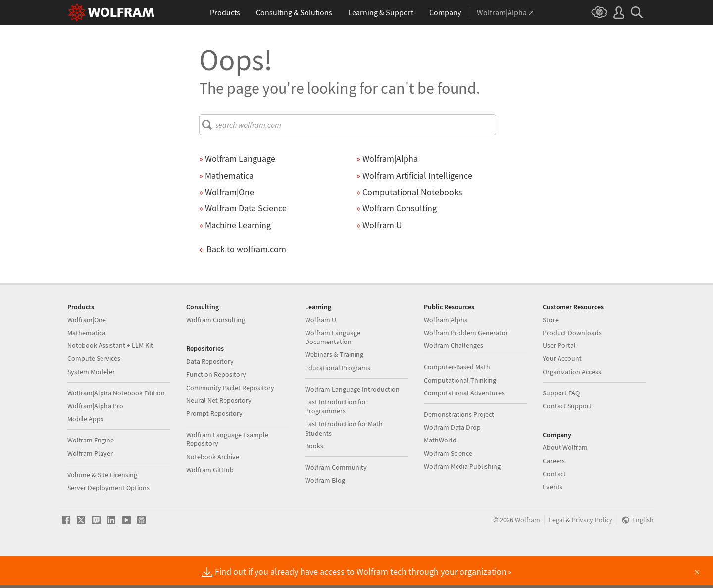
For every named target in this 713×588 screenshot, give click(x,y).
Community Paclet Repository (230, 419)
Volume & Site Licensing (102, 506)
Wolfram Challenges (454, 377)
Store (551, 351)
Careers (554, 492)
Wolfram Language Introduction (352, 421)
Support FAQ (561, 425)
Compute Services (94, 390)
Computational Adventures (464, 425)
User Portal (559, 377)
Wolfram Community (336, 499)
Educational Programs (338, 399)
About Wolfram (565, 479)
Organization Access (572, 403)
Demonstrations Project (459, 446)
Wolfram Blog (325, 512)
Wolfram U (321, 351)
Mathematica (86, 364)
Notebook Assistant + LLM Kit (110, 377)
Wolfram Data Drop (452, 459)
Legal (557, 552)
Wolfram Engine (91, 472)
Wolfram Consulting (216, 351)
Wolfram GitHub (210, 501)
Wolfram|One (87, 351)
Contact (554, 505)
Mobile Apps (85, 450)
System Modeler (91, 403)
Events (553, 518)
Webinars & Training (334, 386)
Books (314, 478)
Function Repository (216, 406)
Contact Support (567, 438)
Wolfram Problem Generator (466, 364)
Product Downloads (572, 364)
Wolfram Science (448, 485)
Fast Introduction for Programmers (336, 438)
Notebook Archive (213, 489)
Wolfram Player (90, 485)
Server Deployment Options (108, 519)
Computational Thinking (460, 412)
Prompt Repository (214, 445)
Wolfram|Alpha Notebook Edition (116, 425)
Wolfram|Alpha (446, 351)
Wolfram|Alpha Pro (95, 438)
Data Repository (210, 393)
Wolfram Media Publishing (462, 498)
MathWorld (440, 472)
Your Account (562, 390)
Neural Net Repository (219, 432)
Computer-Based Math (457, 398)
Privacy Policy (592, 552)
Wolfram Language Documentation (333, 369)
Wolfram (528, 552)
